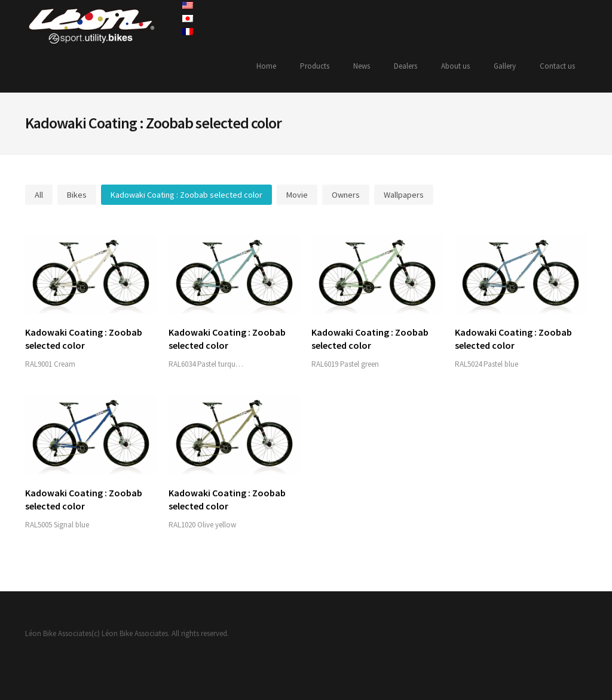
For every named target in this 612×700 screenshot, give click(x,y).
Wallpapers (404, 195)
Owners (346, 195)
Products (315, 66)
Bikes (77, 195)
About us (455, 66)
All (39, 195)
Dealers (406, 66)
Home (266, 66)
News (362, 66)
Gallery (505, 66)
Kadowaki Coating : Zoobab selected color (186, 195)
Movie (297, 195)
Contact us (557, 66)
